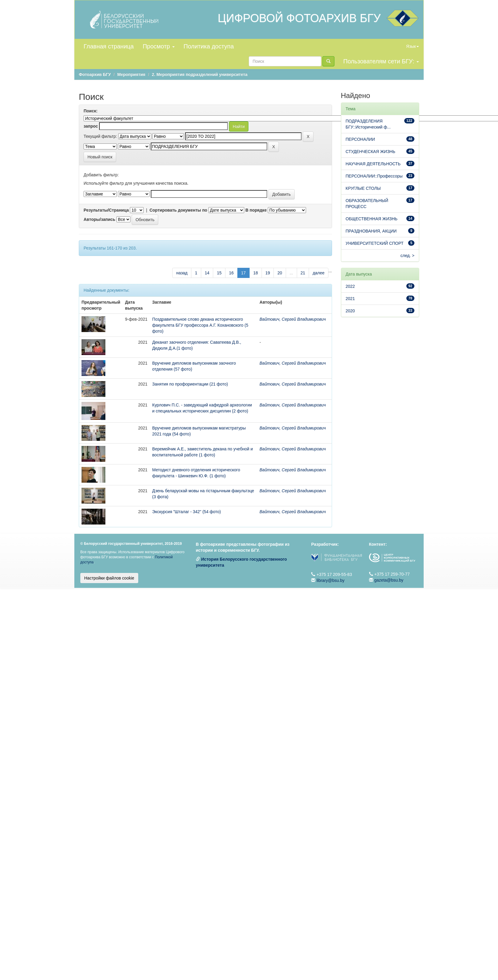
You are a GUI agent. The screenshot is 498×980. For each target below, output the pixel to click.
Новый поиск (100, 157)
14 (207, 273)
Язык (412, 46)
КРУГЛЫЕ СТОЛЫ (363, 188)
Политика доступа (209, 46)
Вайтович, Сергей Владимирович (293, 319)
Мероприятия (131, 74)
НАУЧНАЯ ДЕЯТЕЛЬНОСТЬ (373, 164)
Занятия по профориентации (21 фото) (190, 384)
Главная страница (109, 46)
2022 (350, 286)
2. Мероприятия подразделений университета (199, 74)
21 (303, 273)
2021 (350, 299)
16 (231, 273)
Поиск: (91, 111)
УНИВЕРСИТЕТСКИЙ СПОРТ (375, 243)
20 (280, 273)
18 (256, 273)
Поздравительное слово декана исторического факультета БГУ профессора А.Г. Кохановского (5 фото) (200, 325)
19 (268, 273)
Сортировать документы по (179, 210)
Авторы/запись (99, 219)
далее (319, 273)
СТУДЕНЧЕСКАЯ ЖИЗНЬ (371, 152)
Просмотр (159, 46)
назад (182, 273)
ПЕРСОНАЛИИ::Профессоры (374, 176)
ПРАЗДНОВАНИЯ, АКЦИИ (371, 231)
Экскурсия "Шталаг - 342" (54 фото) (187, 512)
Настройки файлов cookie (109, 578)
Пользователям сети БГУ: (381, 61)
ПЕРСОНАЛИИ (360, 139)
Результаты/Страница (106, 210)
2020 (350, 311)
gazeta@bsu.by (389, 580)
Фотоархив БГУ (95, 74)
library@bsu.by (331, 580)
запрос (91, 126)
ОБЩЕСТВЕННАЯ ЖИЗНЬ (372, 219)
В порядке (256, 210)
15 (219, 273)
